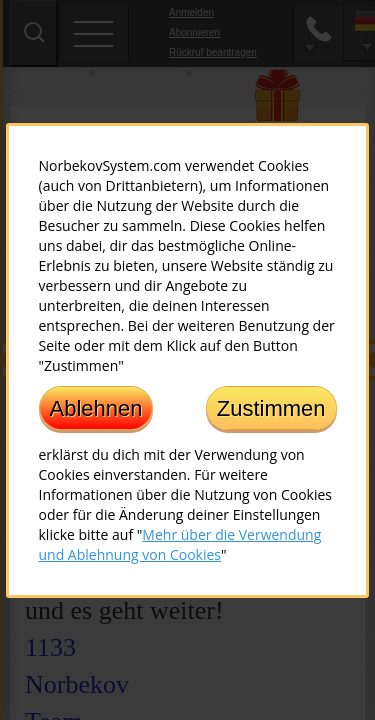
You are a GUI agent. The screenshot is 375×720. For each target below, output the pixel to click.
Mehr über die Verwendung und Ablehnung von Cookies (180, 543)
